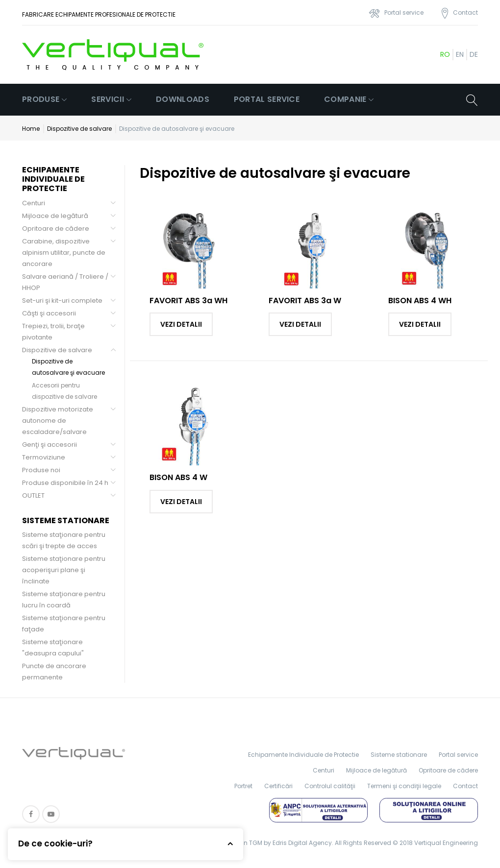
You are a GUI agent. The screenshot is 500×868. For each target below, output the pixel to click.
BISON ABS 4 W (178, 477)
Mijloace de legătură (55, 216)
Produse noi (41, 470)
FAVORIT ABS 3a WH (188, 301)
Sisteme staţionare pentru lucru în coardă (64, 600)
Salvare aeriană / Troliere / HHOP (65, 282)
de (474, 54)
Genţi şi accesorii (50, 445)
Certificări (278, 786)
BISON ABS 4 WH (420, 301)
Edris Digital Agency (302, 843)
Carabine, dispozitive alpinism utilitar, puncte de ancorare (64, 253)
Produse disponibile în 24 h (65, 483)
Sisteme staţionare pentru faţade (64, 624)
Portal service (267, 99)
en (460, 54)
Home (31, 129)
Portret (243, 786)
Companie (345, 99)
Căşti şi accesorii (49, 313)
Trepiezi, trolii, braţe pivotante (53, 332)
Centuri (34, 203)
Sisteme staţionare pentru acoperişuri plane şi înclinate (64, 570)
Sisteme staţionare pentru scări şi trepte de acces (64, 540)
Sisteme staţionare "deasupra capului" (53, 648)
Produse (41, 99)
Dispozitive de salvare (79, 129)
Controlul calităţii (330, 786)
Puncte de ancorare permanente (54, 672)
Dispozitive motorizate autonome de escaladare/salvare (58, 421)
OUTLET (33, 495)
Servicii (107, 99)
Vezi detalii (181, 324)
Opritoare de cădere (56, 229)
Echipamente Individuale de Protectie (303, 755)
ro (445, 54)
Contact (465, 786)
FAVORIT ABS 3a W (305, 301)
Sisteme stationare (399, 755)
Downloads (183, 99)
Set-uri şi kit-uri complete (62, 301)
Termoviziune (44, 457)
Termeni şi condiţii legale (404, 786)
